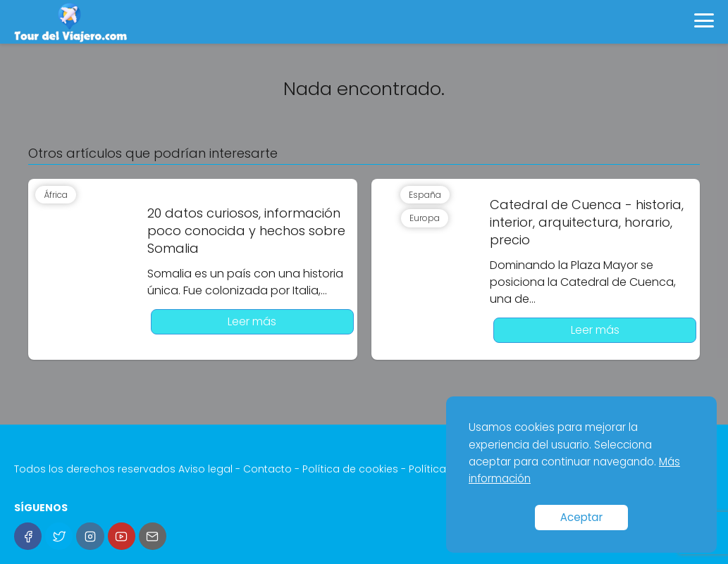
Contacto (267, 469)
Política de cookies (350, 469)
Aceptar (582, 517)
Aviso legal (205, 469)
